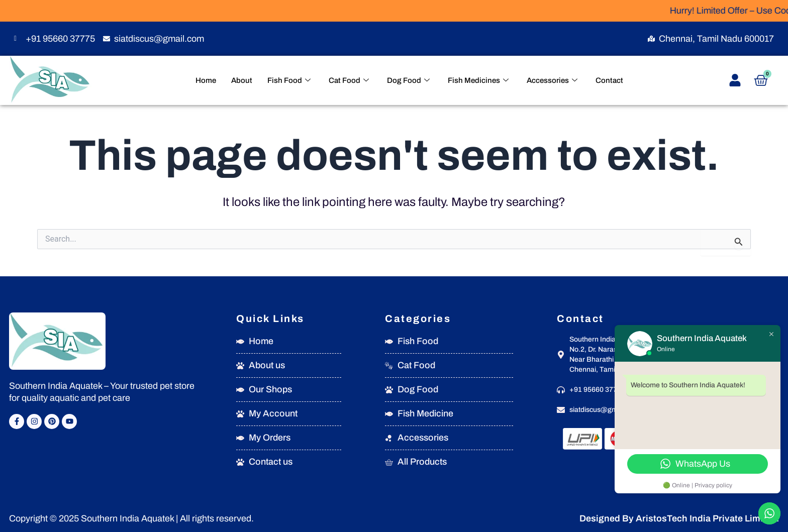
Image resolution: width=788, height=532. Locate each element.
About (242, 80)
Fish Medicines (478, 81)
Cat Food (349, 81)
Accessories (552, 81)
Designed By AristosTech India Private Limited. (679, 518)
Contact (609, 80)
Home (206, 80)
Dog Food (408, 81)
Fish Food (289, 81)
